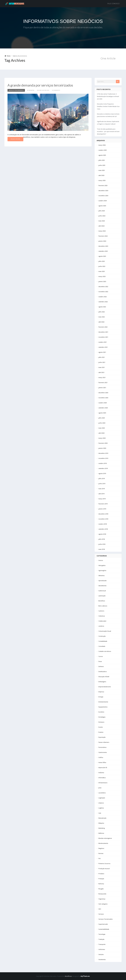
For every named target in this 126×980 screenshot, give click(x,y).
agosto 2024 (102, 206)
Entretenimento (103, 702)
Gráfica (101, 757)
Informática (102, 778)
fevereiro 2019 (103, 504)
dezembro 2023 (103, 246)
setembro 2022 (103, 302)
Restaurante (102, 894)
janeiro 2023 (102, 281)
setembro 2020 (103, 408)
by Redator (31, 90)
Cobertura (102, 616)
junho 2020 (102, 423)
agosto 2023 (102, 256)
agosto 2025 (102, 155)
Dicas (100, 661)
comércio (101, 626)
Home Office (102, 762)
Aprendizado (103, 581)
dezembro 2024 (103, 191)
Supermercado (103, 924)
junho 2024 (102, 216)
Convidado (102, 646)
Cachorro (101, 611)
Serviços (101, 914)
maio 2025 (102, 170)
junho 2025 (102, 165)
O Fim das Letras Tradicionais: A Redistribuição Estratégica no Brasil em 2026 (108, 96)
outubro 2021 (103, 342)
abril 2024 (101, 226)
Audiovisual (102, 591)
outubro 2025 (103, 150)
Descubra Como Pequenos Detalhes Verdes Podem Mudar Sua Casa (108, 106)
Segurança (102, 899)
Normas (101, 853)
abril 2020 (101, 433)
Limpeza (101, 803)
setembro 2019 (103, 468)
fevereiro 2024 (103, 236)
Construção (102, 636)
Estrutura (101, 722)
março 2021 (102, 377)
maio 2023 (102, 271)
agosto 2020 (102, 413)
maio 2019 (102, 489)
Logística (101, 808)
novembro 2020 (103, 398)
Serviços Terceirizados (16, 90)
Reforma (101, 884)
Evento (101, 727)
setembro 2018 (103, 529)
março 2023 (102, 276)
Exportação (102, 737)
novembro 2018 (103, 519)
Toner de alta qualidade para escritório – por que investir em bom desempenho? (108, 131)
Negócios (101, 848)
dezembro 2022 (103, 287)
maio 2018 (102, 549)
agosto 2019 (102, 473)
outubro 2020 (103, 403)
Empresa (101, 692)
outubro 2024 (103, 201)
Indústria (101, 773)
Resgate (101, 889)
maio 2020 (102, 428)
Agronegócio (102, 570)
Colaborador (102, 621)
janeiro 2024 (102, 241)
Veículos (101, 954)
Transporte (102, 944)
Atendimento (102, 586)
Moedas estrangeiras (105, 838)
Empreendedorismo (105, 687)
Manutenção (102, 818)
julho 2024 (102, 211)
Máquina (101, 823)
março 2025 (102, 180)
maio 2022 (102, 317)
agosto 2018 (102, 534)
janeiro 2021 (102, 388)
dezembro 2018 (103, 514)
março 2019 (102, 499)
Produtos (101, 874)
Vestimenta (102, 959)
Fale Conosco (113, 4)
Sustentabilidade (104, 929)
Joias (100, 788)
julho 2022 (102, 312)
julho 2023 (102, 261)
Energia (101, 697)
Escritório (101, 712)
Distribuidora (103, 672)
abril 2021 (101, 372)
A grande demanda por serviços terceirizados (41, 85)
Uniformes (102, 949)
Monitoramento (103, 843)
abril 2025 (101, 175)
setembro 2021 (103, 347)
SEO (100, 909)
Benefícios (102, 601)
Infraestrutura (103, 783)
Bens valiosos (103, 606)
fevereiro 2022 (103, 327)
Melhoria (101, 833)
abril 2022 (101, 322)
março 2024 (102, 231)
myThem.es (85, 976)
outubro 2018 (103, 524)
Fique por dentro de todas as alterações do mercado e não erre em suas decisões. (63, 28)
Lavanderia (102, 793)
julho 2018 (102, 539)
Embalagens (102, 682)
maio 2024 (102, 221)
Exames (101, 732)
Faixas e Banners (104, 742)
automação (102, 596)
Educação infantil (104, 677)
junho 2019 (102, 484)
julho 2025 (102, 160)
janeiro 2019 (102, 509)
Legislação (102, 798)
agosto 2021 (102, 352)
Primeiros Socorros (104, 863)
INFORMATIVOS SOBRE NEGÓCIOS (63, 21)
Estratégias (102, 717)
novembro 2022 (103, 292)
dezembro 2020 (103, 393)
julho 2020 (102, 418)
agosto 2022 (102, 307)
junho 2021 (102, 362)
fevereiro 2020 (103, 443)
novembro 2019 (103, 458)
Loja (100, 813)
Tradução (101, 939)
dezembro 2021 (103, 332)
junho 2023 (102, 266)
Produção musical (104, 869)
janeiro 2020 (102, 448)
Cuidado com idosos (105, 651)
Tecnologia (102, 934)
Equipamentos (103, 707)
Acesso (101, 560)
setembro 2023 (103, 251)
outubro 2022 (103, 297)
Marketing (102, 828)
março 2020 (102, 438)
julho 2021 (102, 357)
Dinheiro (101, 666)
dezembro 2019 (103, 453)
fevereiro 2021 (103, 383)
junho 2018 (102, 544)
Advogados (102, 565)
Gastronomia (103, 752)
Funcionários (102, 747)
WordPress (68, 976)
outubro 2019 (103, 463)
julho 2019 (102, 479)
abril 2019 (101, 494)
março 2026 (102, 145)
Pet (99, 858)
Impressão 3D (103, 768)
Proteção (101, 879)
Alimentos (102, 576)
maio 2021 (102, 367)
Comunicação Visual (105, 631)
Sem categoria (103, 904)
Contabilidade (103, 641)
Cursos (101, 656)
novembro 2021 (103, 337)
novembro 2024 (103, 196)
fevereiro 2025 (103, 185)
